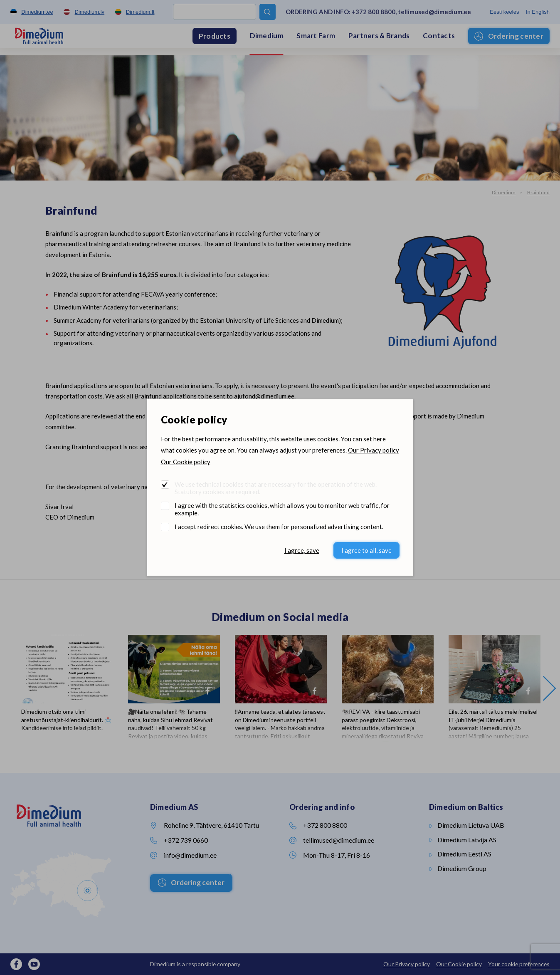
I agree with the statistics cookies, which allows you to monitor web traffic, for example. (282, 509)
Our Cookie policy (186, 462)
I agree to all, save (366, 550)
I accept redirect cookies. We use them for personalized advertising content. (279, 527)
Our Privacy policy (374, 450)
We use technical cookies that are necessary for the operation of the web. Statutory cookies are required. (276, 488)
